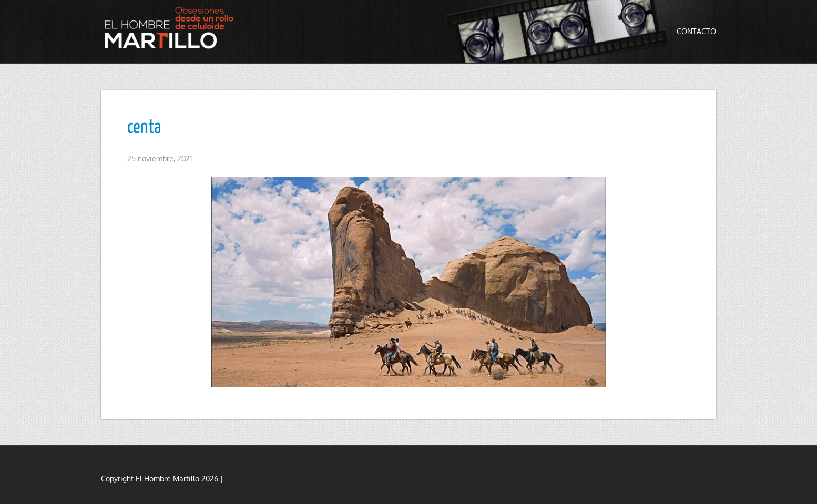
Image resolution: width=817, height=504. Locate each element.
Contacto (696, 31)
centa (144, 128)
